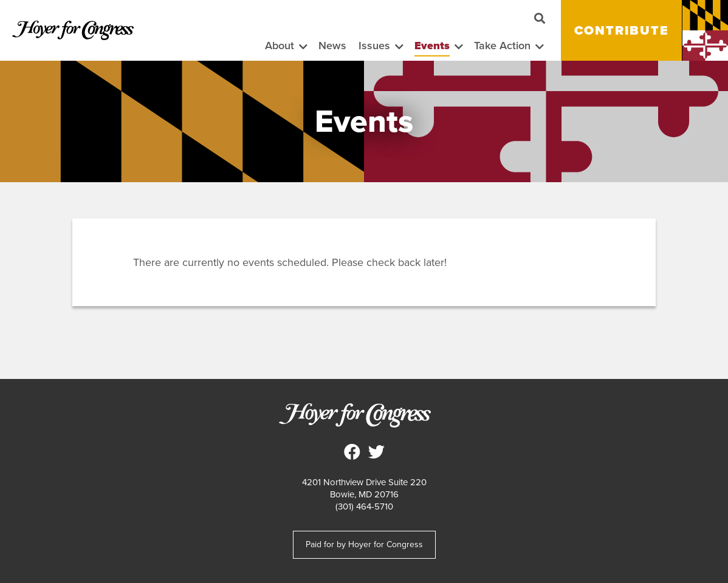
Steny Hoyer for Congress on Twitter (376, 452)
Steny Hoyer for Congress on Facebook (352, 452)
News (332, 46)
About (280, 46)
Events (432, 46)
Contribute (622, 30)
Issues (374, 46)
